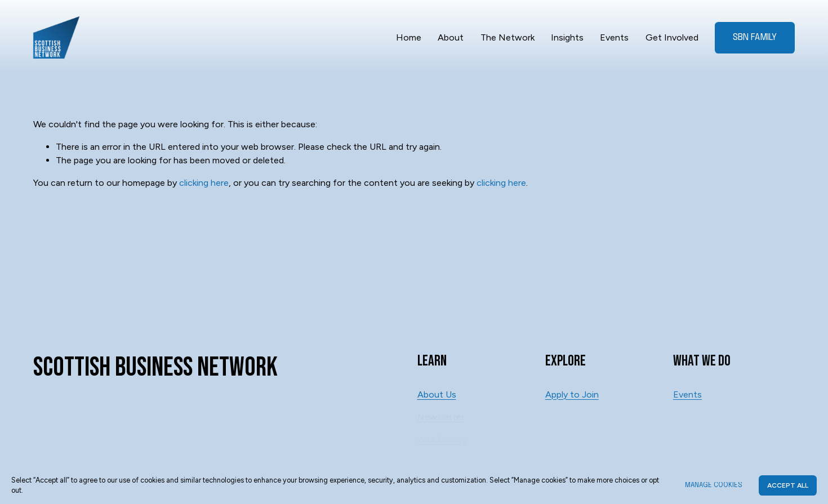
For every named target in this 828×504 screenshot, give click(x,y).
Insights (567, 37)
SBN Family (755, 37)
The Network (508, 37)
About (451, 37)
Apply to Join (572, 394)
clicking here (204, 183)
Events (614, 37)
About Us (437, 394)
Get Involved (672, 37)
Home (409, 37)
